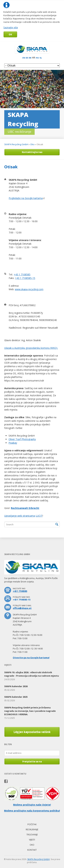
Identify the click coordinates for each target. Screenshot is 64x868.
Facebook (6, 781)
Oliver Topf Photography (22, 439)
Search (57, 524)
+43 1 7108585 (22, 274)
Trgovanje (32, 835)
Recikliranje (32, 829)
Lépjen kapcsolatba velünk (32, 732)
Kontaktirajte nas (32, 152)
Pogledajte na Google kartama (26, 198)
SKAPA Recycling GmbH (16, 144)
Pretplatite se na (32, 761)
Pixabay (13, 443)
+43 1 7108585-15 (25, 278)
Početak (32, 824)
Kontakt (32, 850)
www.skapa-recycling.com (29, 289)
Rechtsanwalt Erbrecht (25, 508)
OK (10, 34)
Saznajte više (11, 27)
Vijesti (32, 840)
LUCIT (39, 516)
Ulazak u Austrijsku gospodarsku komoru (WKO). (31, 348)
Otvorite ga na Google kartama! (31, 658)
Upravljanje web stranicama (20, 516)
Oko (32, 144)
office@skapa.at (22, 608)
